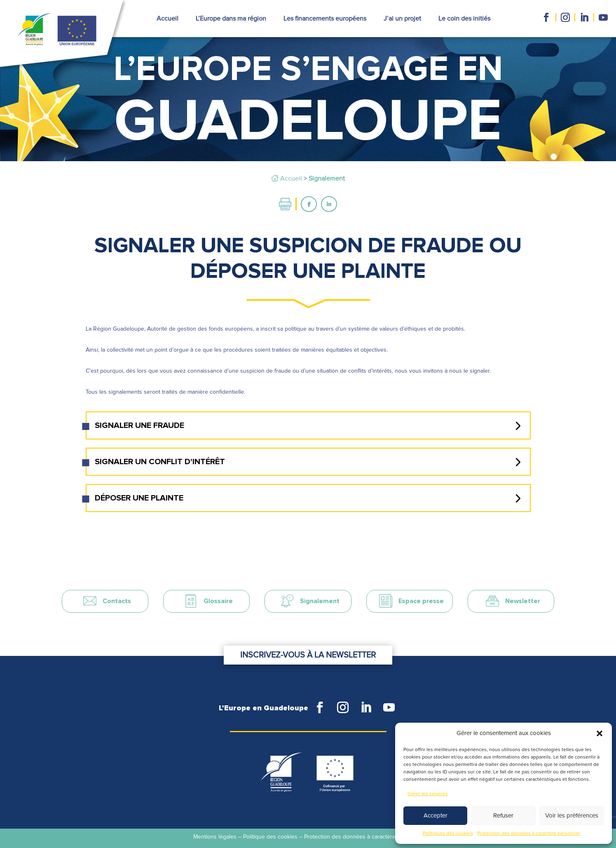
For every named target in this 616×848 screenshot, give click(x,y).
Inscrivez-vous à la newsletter (308, 639)
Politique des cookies (270, 837)
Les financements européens (325, 19)
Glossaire (218, 601)
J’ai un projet (402, 19)
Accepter (436, 816)
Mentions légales (215, 837)
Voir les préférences (572, 816)
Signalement (320, 601)
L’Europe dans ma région (231, 19)
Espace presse (421, 601)
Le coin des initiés (464, 19)
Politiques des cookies (448, 834)
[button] (600, 733)
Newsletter (523, 601)
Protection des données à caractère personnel (529, 834)
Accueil (167, 19)
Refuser (503, 816)
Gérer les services (428, 794)
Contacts (117, 601)
